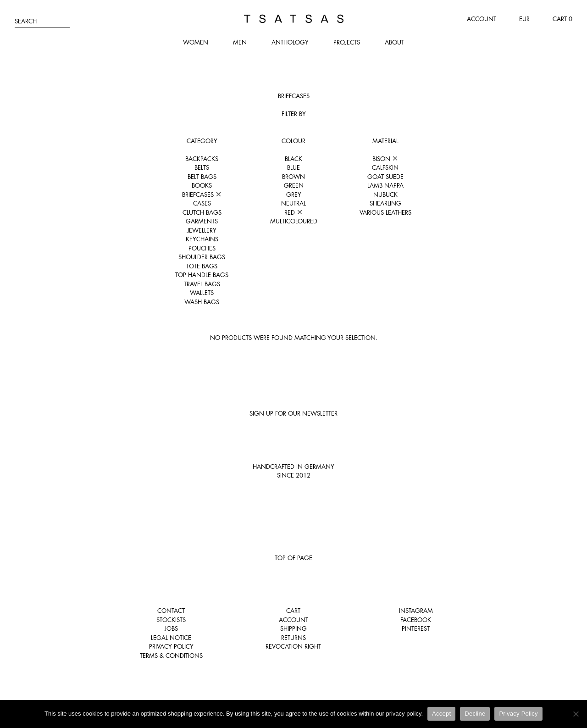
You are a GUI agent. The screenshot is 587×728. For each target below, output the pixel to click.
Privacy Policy (171, 646)
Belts (202, 167)
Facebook (416, 620)
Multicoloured (294, 221)
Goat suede (385, 177)
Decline (475, 714)
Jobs (171, 628)
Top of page (293, 558)
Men (240, 42)
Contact (171, 611)
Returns (293, 638)
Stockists (171, 620)
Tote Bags (202, 266)
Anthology (290, 42)
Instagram (416, 611)
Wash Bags (202, 302)
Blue (293, 167)
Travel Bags (202, 284)
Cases (202, 203)
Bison (385, 159)
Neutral (293, 203)
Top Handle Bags (202, 275)
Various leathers (385, 212)
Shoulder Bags (202, 257)
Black (293, 159)
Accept (441, 714)
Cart (293, 611)
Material (385, 141)
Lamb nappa (385, 185)
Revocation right (293, 646)
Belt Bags (202, 177)
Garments (202, 221)
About (394, 42)
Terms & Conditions (171, 656)
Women (196, 42)
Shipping (293, 628)
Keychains (202, 239)
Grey (294, 195)
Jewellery (202, 230)
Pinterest (416, 628)
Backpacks (202, 159)
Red (293, 212)
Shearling (385, 203)
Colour (293, 141)
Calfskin (385, 167)
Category (202, 141)
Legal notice (171, 638)
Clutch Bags (202, 212)
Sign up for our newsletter (293, 413)
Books (202, 185)
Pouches (202, 248)
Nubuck (385, 195)
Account (482, 19)
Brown (293, 177)
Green (294, 185)
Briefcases (202, 195)
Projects (347, 42)
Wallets (202, 293)
